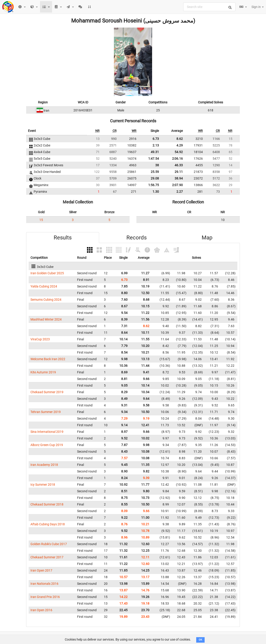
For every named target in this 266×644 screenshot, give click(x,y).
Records (137, 238)
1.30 (156, 192)
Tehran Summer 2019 (46, 412)
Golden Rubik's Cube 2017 (49, 544)
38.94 (179, 178)
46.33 (179, 165)
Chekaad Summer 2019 (47, 392)
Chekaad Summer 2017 (47, 557)
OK (200, 640)
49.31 (155, 152)
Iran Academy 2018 (44, 465)
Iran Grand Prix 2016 (45, 597)
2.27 (180, 192)
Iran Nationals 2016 (44, 584)
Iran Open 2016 (41, 610)
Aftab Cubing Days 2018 (48, 524)
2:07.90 (177, 185)
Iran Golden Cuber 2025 (47, 273)
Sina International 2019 (47, 432)
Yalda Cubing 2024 (44, 286)
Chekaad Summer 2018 (47, 504)
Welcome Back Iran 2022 (48, 359)
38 (157, 165)
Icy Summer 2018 (43, 485)
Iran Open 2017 (41, 570)
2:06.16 (177, 159)
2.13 (156, 145)
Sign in (258, 7)
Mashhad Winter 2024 (46, 319)
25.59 (155, 172)
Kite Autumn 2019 (43, 372)
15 (41, 220)
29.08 (155, 178)
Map (207, 238)
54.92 (179, 152)
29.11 (179, 172)
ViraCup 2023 (40, 339)
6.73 (156, 139)
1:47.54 (154, 159)
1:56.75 (154, 185)
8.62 (180, 139)
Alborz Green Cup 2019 (47, 445)
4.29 (180, 145)
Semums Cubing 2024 (46, 300)
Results (63, 238)
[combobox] (209, 7)
